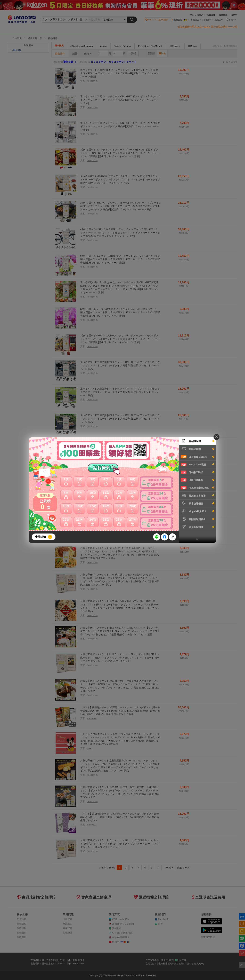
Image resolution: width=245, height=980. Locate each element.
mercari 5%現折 (198, 464)
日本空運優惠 (198, 503)
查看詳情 (40, 537)
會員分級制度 (198, 527)
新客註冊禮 (198, 449)
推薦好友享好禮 (198, 495)
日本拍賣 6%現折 (198, 457)
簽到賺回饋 (198, 441)
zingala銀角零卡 (198, 511)
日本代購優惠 (198, 480)
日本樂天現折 (198, 472)
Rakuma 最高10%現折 (198, 488)
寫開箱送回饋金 (198, 519)
